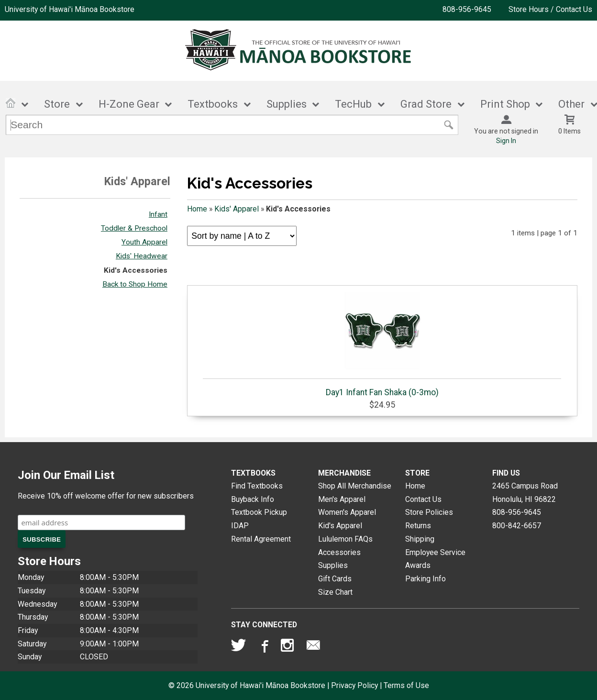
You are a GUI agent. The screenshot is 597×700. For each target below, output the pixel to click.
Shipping (420, 539)
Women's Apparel (347, 512)
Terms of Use (406, 685)
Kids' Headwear (142, 256)
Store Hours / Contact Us (550, 9)
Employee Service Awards (435, 559)
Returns (418, 526)
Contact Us (423, 499)
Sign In (506, 141)
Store (57, 104)
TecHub (353, 104)
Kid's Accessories (136, 270)
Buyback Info (253, 499)
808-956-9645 (467, 9)
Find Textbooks (257, 486)
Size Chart (335, 592)
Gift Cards (335, 579)
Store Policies (429, 512)
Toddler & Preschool (134, 228)
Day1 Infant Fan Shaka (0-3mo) (382, 344)
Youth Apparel (144, 242)
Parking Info (426, 579)
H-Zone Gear (129, 104)
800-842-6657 (517, 526)
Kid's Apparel (340, 526)
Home (197, 209)
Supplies (287, 104)
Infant (158, 214)
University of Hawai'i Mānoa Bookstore (70, 9)
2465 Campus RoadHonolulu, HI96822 (525, 493)
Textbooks (213, 104)
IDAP (240, 526)
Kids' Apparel (237, 209)
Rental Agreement (261, 539)
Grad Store (426, 104)
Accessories (339, 552)
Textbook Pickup (259, 512)
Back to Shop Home (135, 284)
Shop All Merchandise (355, 486)
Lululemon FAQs (345, 539)
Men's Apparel (342, 499)
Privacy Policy (354, 685)
